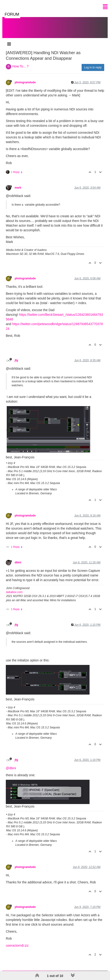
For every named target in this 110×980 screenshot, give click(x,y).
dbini (18, 562)
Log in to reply (93, 67)
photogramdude (25, 82)
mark (18, 188)
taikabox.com (14, 592)
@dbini (11, 768)
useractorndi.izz (17, 945)
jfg (16, 360)
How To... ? (20, 66)
